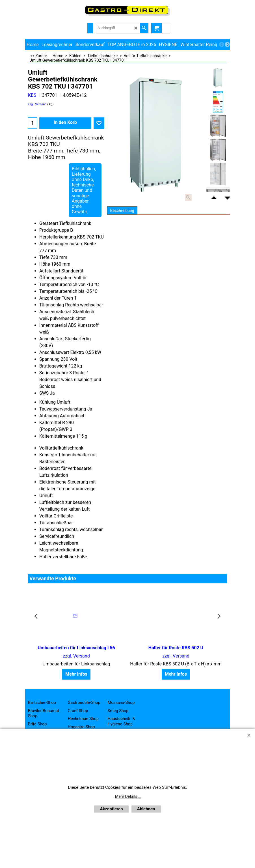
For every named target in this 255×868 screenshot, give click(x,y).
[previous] (222, 44)
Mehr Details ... (128, 796)
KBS (32, 95)
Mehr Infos (76, 674)
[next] (227, 44)
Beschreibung (122, 210)
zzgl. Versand (37, 104)
